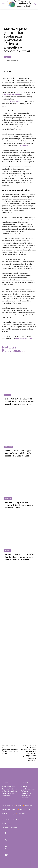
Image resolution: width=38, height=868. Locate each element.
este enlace (24, 146)
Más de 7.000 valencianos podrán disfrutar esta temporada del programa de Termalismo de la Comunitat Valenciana (29, 754)
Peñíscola (8, 499)
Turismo (7, 57)
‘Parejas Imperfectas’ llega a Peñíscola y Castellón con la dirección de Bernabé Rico (18, 453)
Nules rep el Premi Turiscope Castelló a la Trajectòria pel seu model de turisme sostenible (20, 401)
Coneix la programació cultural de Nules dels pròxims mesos (10, 751)
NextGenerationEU (14, 101)
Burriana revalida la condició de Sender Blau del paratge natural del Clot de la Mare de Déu (20, 557)
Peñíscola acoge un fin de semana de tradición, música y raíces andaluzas (19, 505)
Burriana (7, 550)
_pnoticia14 (8, 447)
